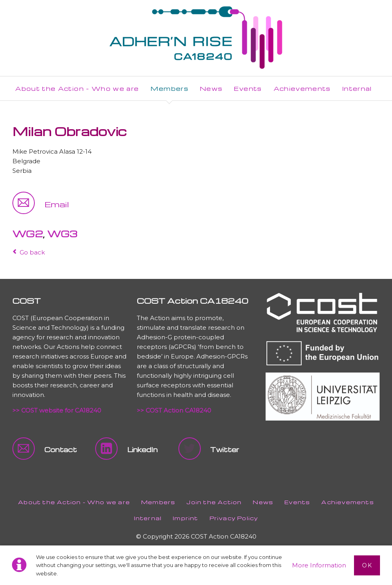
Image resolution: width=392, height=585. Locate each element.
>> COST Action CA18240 (174, 410)
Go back (32, 252)
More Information (319, 565)
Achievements (347, 502)
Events (297, 502)
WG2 (28, 234)
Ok (367, 565)
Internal (148, 518)
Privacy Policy (234, 518)
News (263, 502)
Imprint (185, 518)
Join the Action (214, 502)
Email (57, 204)
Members (158, 502)
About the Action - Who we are (74, 502)
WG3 (62, 234)
